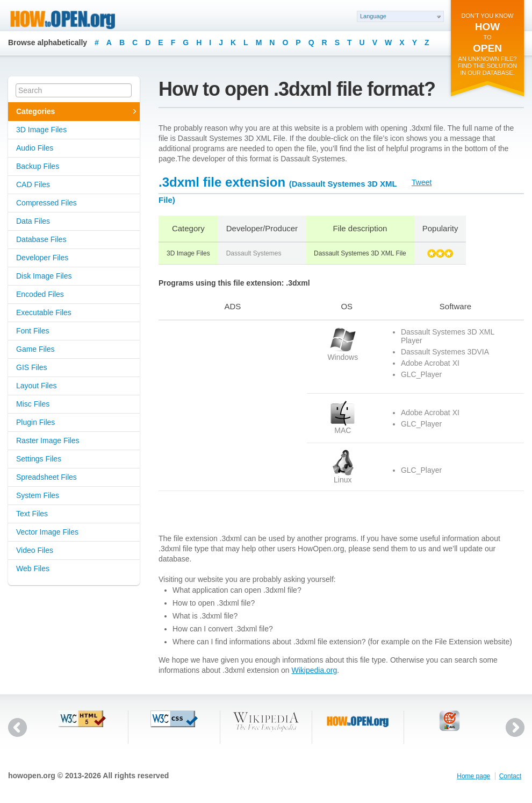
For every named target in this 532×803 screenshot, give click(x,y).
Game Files (35, 349)
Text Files (32, 514)
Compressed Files (46, 203)
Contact (510, 776)
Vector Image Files (47, 532)
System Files (38, 495)
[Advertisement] (226, 394)
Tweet (422, 182)
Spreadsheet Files (46, 477)
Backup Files (38, 166)
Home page (473, 776)
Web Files (33, 569)
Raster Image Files (48, 440)
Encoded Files (40, 294)
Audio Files (35, 148)
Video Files (35, 550)
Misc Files (33, 404)
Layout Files (36, 386)
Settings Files (39, 459)
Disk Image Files (44, 276)
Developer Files (42, 258)
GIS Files (32, 367)
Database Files (41, 239)
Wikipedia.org (314, 670)
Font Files (33, 331)
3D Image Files (41, 130)
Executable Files (44, 312)
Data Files (33, 221)
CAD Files (33, 184)
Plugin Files (35, 422)
